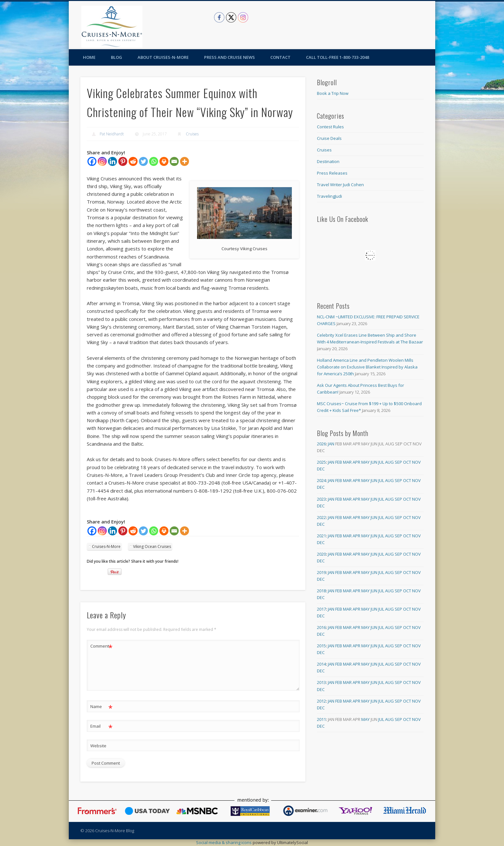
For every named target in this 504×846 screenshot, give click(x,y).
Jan (331, 444)
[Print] (164, 161)
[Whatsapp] (154, 161)
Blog (117, 57)
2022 (321, 517)
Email (101, 726)
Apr (356, 462)
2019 (321, 572)
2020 (321, 554)
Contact (280, 57)
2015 (321, 646)
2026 (321, 444)
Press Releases (332, 173)
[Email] (174, 161)
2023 (321, 499)
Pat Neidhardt (112, 134)
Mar (347, 462)
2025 (321, 462)
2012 (321, 701)
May (365, 462)
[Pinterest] (123, 161)
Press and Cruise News (230, 57)
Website (98, 746)
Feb (339, 462)
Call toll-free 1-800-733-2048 (337, 57)
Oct (407, 462)
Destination (328, 161)
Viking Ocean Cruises (152, 546)
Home (89, 57)
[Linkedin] (113, 161)
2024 (321, 480)
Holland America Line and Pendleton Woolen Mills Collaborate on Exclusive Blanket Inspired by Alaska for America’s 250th (367, 367)
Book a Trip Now (333, 93)
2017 (321, 609)
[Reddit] (133, 161)
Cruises (192, 134)
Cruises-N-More (106, 546)
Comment (101, 646)
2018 (321, 591)
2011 (321, 719)
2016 (321, 627)
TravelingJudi (329, 196)
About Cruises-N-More (163, 57)
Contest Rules (330, 127)
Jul (381, 462)
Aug (389, 462)
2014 (321, 664)
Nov (416, 462)
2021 (321, 536)
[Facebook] (92, 161)
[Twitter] (143, 161)
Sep (398, 462)
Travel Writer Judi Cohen (340, 185)
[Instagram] (102, 161)
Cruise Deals (329, 138)
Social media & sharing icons (224, 842)
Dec (321, 469)
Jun (374, 462)
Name (101, 707)
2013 (321, 682)
